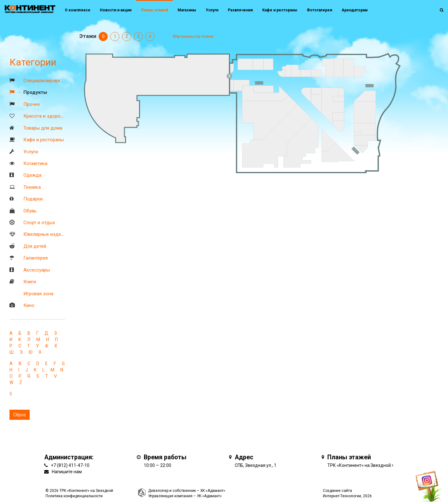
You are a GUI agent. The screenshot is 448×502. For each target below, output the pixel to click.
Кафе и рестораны (44, 140)
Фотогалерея (319, 10)
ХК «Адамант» (213, 491)
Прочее (32, 104)
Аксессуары (37, 270)
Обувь (30, 211)
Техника (32, 187)
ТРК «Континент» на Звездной (359, 465)
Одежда (32, 175)
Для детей (35, 246)
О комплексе (78, 10)
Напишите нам (67, 472)
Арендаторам (355, 10)
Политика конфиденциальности (74, 496)
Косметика (35, 163)
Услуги (31, 152)
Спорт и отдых (39, 223)
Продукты (35, 92)
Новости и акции (116, 10)
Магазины (187, 10)
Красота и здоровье (46, 116)
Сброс (20, 415)
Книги (30, 282)
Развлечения (240, 10)
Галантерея (36, 258)
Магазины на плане (193, 36)
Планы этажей (154, 10)
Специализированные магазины (58, 81)
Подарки (33, 199)
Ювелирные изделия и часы (54, 234)
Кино (29, 305)
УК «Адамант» (209, 496)
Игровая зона (38, 294)
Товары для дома (43, 128)
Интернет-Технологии (342, 496)
